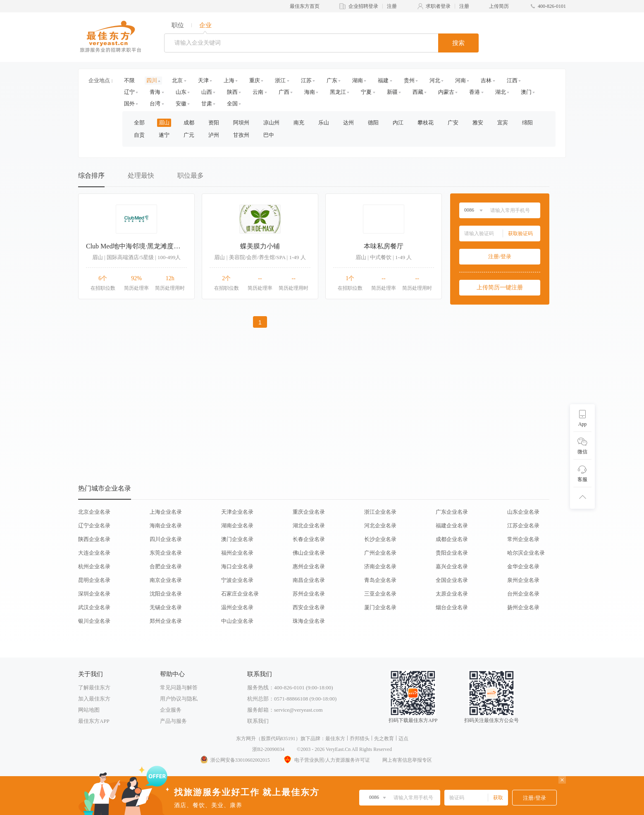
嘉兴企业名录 (452, 566)
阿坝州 (241, 123)
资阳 (214, 123)
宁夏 (366, 92)
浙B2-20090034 (268, 749)
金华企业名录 (523, 566)
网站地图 (89, 710)
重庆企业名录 (309, 512)
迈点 (403, 739)
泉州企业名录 (523, 580)
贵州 (409, 80)
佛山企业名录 (309, 553)
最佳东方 (335, 739)
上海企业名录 (166, 512)
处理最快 (141, 175)
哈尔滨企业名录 (526, 553)
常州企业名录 (523, 539)
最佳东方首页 (305, 6)
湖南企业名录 (237, 525)
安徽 (181, 104)
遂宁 (164, 135)
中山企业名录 (237, 621)
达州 (348, 123)
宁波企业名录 (237, 580)
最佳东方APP (94, 721)
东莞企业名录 (166, 553)
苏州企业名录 (309, 594)
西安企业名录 (309, 607)
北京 (177, 80)
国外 (129, 104)
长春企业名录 (309, 539)
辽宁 (129, 92)
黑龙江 (338, 92)
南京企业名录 (166, 580)
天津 (203, 80)
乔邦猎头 (360, 739)
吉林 (486, 80)
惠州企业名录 (309, 566)
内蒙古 (446, 92)
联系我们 (258, 721)
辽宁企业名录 (94, 525)
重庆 (255, 80)
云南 (258, 92)
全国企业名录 (452, 580)
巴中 (269, 135)
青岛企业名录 (380, 580)
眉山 (164, 123)
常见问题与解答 (179, 688)
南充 (299, 123)
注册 (392, 6)
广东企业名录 (452, 512)
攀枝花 (426, 123)
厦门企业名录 (380, 607)
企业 (205, 25)
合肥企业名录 (166, 566)
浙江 (280, 80)
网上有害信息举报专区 (407, 760)
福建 (383, 80)
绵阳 (527, 123)
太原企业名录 (452, 594)
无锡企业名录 (166, 607)
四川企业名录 (166, 539)
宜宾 (503, 123)
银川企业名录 (94, 621)
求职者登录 (438, 6)
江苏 (306, 80)
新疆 (392, 92)
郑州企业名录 (166, 621)
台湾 (155, 104)
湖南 (358, 80)
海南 (310, 92)
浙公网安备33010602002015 (235, 760)
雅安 (478, 123)
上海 (229, 80)
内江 (398, 123)
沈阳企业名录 (166, 594)
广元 (189, 135)
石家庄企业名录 (240, 594)
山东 (181, 92)
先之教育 (384, 739)
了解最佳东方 (94, 688)
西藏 (418, 92)
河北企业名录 (380, 525)
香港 (475, 92)
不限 (129, 80)
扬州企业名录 (523, 607)
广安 (453, 123)
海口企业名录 (237, 566)
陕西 (232, 92)
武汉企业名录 (94, 607)
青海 (155, 92)
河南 (460, 80)
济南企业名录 (380, 566)
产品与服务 (173, 721)
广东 (332, 80)
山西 (207, 92)
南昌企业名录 (309, 580)
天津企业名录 (237, 512)
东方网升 (246, 739)
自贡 (139, 135)
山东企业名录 (523, 512)
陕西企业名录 (94, 539)
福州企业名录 (237, 553)
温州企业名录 (237, 607)
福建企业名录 (452, 525)
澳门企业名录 (237, 539)
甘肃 (207, 104)
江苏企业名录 (523, 525)
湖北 (501, 92)
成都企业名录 (452, 539)
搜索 (458, 43)
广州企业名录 (380, 553)
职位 (178, 25)
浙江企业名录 (380, 512)
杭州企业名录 (94, 566)
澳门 (526, 92)
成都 (189, 123)
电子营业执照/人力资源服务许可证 (326, 760)
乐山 (324, 123)
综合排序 (91, 175)
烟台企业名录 (452, 607)
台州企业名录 (523, 594)
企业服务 (171, 710)
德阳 (373, 123)
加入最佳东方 (94, 699)
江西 (512, 80)
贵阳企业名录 (452, 553)
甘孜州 (241, 135)
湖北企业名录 (309, 525)
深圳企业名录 (94, 594)
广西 (284, 92)
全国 (232, 104)
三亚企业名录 (380, 594)
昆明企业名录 (94, 580)
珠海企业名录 (309, 621)
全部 (139, 123)
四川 (152, 80)
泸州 (214, 135)
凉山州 (271, 123)
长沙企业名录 (380, 539)
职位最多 (191, 175)
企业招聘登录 (363, 6)
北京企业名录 (94, 512)
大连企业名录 (94, 553)
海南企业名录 (166, 525)
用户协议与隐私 (179, 699)
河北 (435, 80)
